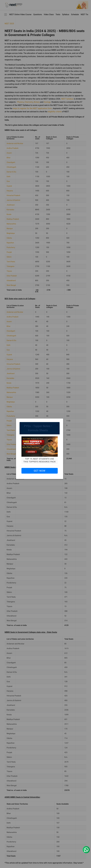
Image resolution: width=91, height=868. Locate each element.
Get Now (40, 471)
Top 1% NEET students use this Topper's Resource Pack (40, 460)
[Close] (57, 425)
